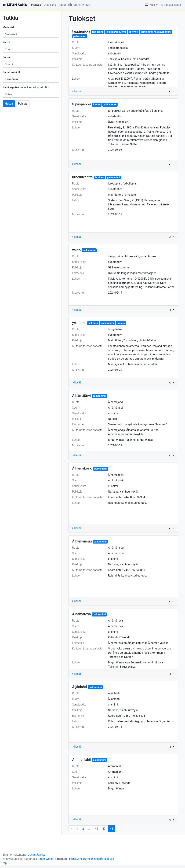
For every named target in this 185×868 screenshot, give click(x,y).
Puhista (23, 104)
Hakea (9, 104)
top (5, 863)
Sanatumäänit (11, 72)
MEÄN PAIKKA (80, 5)
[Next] (71, 829)
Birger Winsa (46, 859)
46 (96, 829)
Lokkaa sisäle (171, 5)
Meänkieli (9, 27)
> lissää (77, 91)
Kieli (150, 5)
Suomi (7, 57)
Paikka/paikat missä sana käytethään (26, 87)
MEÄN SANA (15, 5)
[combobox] (31, 79)
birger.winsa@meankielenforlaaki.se (91, 859)
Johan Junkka (37, 855)
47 (104, 829)
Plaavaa (36, 5)
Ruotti (6, 42)
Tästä (62, 5)
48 (113, 829)
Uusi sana (50, 5)
